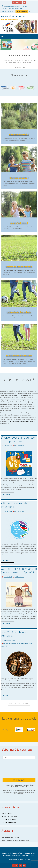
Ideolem (32, 855)
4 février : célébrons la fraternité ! (14, 505)
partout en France (19, 395)
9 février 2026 (8, 446)
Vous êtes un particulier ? (9, 819)
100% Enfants (7, 643)
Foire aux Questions (8, 11)
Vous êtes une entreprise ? (9, 822)
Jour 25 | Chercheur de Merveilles (15, 634)
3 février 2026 (8, 511)
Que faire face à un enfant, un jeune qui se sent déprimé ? (19, 570)
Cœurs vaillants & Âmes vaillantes (12, 9)
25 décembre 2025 (9, 640)
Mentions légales (30, 853)
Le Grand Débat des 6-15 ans (10, 837)
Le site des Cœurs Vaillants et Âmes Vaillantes (15, 840)
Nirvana (20, 859)
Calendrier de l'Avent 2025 (20, 643)
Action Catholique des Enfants (15, 16)
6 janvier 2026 (8, 577)
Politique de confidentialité (12, 855)
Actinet (25, 6)
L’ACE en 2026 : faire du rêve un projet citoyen (18, 439)
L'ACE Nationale (19, 446)
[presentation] (11, 769)
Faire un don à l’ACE (7, 814)
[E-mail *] (19, 758)
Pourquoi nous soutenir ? (9, 816)
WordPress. (27, 859)
